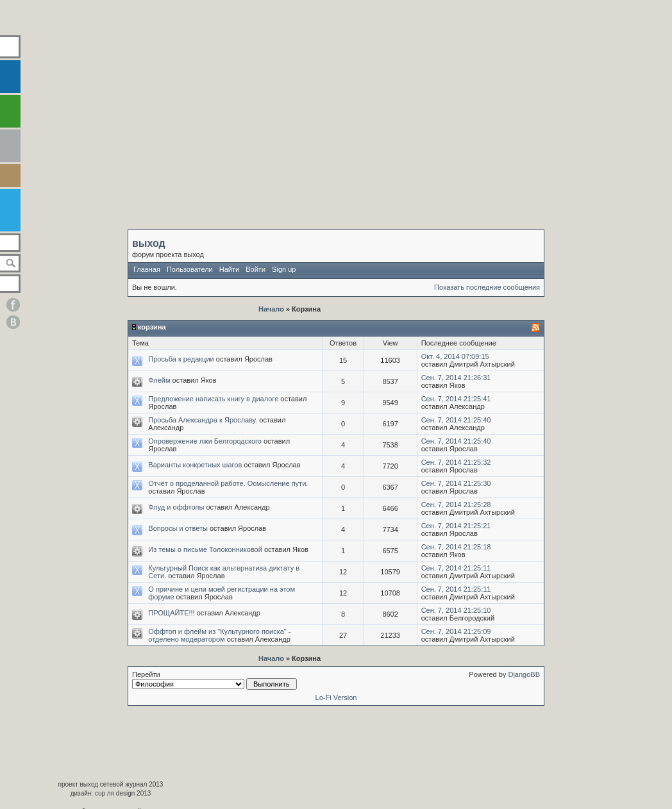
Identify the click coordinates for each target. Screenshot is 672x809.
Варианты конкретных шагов (195, 465)
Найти (229, 269)
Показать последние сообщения (487, 287)
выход (149, 243)
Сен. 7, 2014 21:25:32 (456, 462)
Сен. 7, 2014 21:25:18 (456, 547)
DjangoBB (524, 674)
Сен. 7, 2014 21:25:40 (456, 420)
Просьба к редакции (181, 359)
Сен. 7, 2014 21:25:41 (456, 399)
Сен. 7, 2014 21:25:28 (456, 505)
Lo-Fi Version (336, 697)
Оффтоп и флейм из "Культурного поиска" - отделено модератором (219, 635)
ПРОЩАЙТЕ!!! (171, 613)
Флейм (159, 380)
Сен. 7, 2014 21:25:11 (456, 568)
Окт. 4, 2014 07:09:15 (455, 356)
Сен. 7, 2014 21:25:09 (456, 631)
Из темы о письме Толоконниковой (205, 549)
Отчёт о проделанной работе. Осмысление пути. (228, 483)
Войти (256, 269)
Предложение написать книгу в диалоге (213, 399)
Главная (147, 269)
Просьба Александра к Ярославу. (203, 420)
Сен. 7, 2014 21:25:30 (456, 483)
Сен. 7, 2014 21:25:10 (456, 610)
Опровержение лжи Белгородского (205, 441)
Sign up (284, 269)
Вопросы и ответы (178, 528)
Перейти (214, 680)
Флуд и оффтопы (176, 507)
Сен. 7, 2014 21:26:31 (456, 378)
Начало (271, 309)
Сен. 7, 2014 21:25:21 (456, 526)
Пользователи (190, 269)
